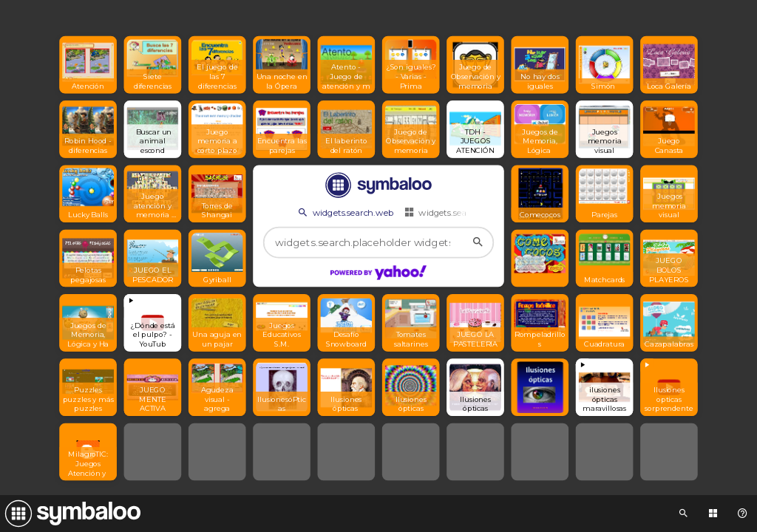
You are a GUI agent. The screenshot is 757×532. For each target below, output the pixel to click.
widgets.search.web (344, 212)
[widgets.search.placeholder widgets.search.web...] (379, 243)
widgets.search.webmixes (463, 212)
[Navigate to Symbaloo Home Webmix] (70, 514)
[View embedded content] (153, 323)
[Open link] (88, 65)
